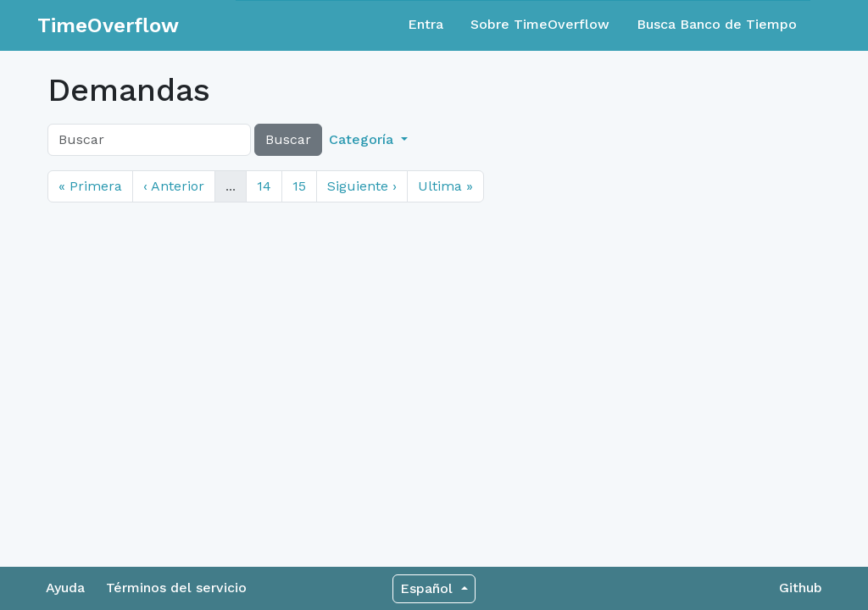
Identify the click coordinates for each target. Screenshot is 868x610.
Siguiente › (362, 186)
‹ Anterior (174, 186)
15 (299, 186)
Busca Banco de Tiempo (717, 24)
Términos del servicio (176, 588)
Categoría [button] (363, 139)
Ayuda (65, 588)
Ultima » (445, 186)
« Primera (90, 186)
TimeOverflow (108, 25)
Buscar (288, 139)
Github (801, 588)
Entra (426, 24)
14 (264, 186)
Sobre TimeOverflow (540, 24)
